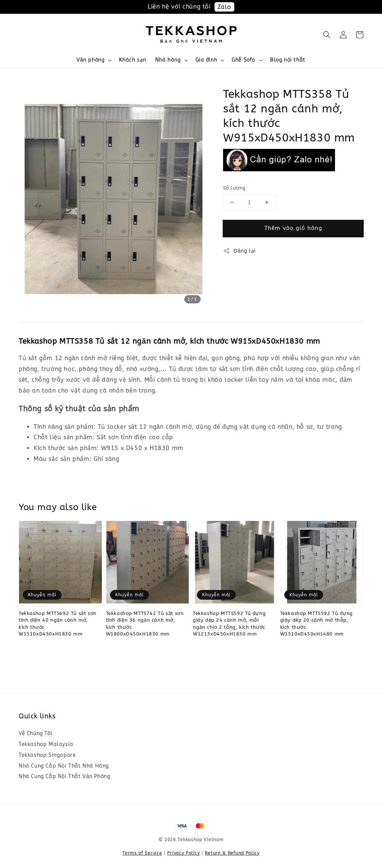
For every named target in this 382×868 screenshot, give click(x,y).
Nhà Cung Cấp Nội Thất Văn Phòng (64, 776)
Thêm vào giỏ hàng (293, 228)
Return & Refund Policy (232, 853)
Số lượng (234, 188)
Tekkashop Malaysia (46, 744)
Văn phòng (90, 60)
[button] (327, 35)
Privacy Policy (183, 853)
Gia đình (206, 60)
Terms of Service (142, 853)
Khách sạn (132, 60)
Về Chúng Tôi (35, 733)
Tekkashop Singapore (47, 755)
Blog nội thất (288, 60)
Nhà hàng (168, 60)
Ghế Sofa (244, 60)
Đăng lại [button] (239, 251)
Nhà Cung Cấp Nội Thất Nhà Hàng (64, 766)
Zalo (224, 7)
